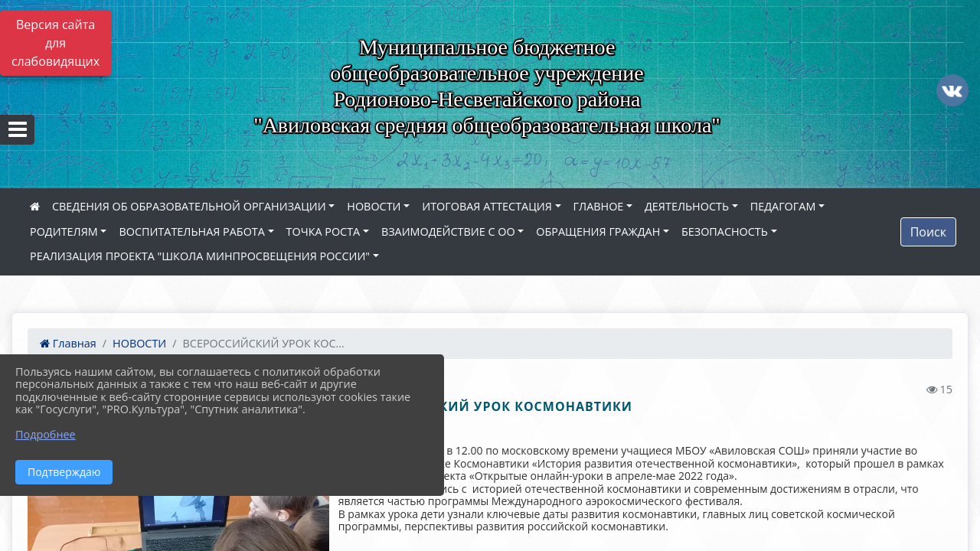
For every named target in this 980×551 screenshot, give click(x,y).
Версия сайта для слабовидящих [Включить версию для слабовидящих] (56, 43)
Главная (68, 343)
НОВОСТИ (374, 206)
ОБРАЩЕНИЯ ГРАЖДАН (598, 231)
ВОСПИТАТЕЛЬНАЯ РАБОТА (191, 231)
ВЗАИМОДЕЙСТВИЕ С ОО (448, 231)
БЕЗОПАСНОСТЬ (725, 231)
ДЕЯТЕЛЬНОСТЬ (687, 206)
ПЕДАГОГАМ (783, 206)
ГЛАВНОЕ (599, 206)
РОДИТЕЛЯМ (64, 231)
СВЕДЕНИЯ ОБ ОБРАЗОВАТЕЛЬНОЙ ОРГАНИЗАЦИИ (189, 206)
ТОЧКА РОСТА (323, 231)
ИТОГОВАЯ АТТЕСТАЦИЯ (487, 206)
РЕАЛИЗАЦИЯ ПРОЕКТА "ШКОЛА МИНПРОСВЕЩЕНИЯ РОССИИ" (200, 256)
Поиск (928, 232)
